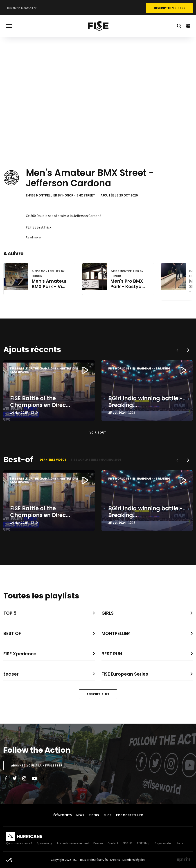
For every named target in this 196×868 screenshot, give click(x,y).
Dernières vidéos (53, 459)
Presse (98, 843)
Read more (33, 237)
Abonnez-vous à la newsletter (37, 765)
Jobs (180, 843)
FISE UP (128, 843)
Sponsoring (44, 843)
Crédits (115, 860)
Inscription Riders (170, 8)
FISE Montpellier (130, 815)
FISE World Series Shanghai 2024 (96, 459)
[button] (188, 350)
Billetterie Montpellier (22, 8)
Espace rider (163, 843)
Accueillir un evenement (73, 843)
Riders (94, 815)
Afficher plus (98, 694)
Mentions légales (134, 860)
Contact (113, 843)
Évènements (63, 815)
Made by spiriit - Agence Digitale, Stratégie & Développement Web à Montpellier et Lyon (184, 859)
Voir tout (98, 433)
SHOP (108, 815)
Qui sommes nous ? (19, 843)
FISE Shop (144, 843)
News (80, 815)
